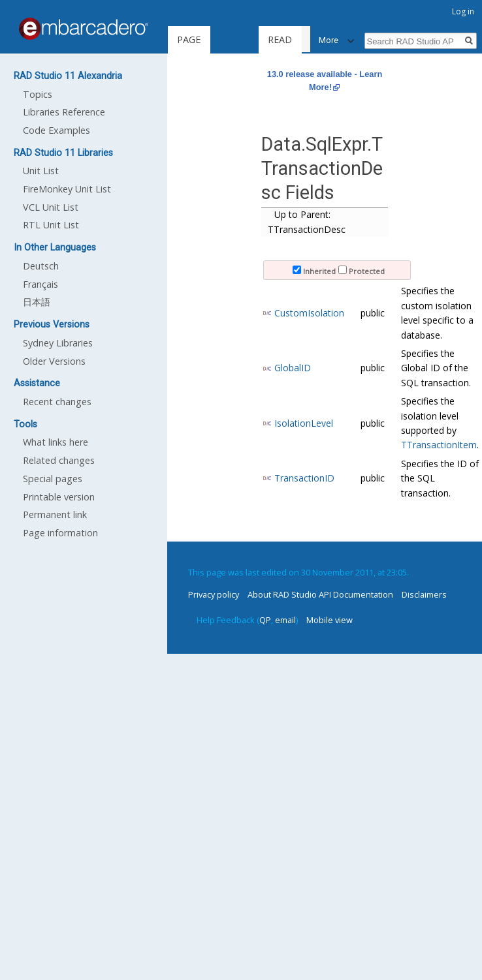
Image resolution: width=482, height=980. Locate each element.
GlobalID (293, 368)
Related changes (59, 460)
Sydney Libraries (58, 343)
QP (265, 620)
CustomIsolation (309, 313)
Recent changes (57, 402)
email (285, 620)
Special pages (53, 479)
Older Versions (54, 361)
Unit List (41, 171)
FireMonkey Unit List (67, 189)
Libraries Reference (64, 112)
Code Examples (56, 130)
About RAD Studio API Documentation (320, 594)
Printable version (59, 497)
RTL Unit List (51, 225)
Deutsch (41, 266)
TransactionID (304, 478)
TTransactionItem (439, 445)
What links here (56, 442)
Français (40, 284)
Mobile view (329, 620)
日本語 (37, 302)
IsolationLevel (304, 423)
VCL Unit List (51, 207)
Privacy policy (214, 594)
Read (254, 39)
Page (189, 39)
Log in (463, 11)
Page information (60, 533)
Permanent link (55, 514)
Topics (38, 94)
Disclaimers (424, 594)
